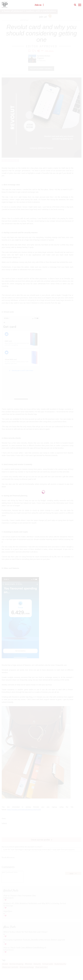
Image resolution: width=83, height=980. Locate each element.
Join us (38, 5)
